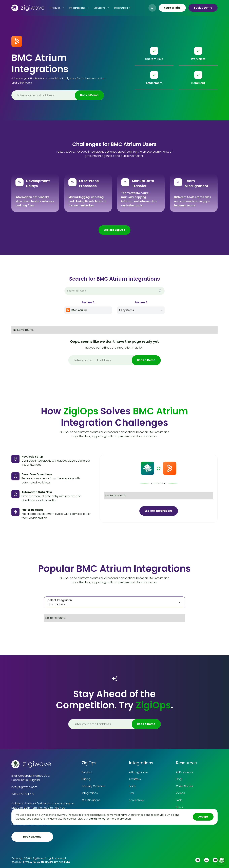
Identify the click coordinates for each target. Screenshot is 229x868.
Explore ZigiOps (114, 230)
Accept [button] (203, 817)
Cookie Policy (49, 862)
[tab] (114, 602)
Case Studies (184, 786)
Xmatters (135, 779)
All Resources (184, 772)
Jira (131, 793)
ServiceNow (137, 800)
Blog (179, 779)
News (179, 807)
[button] (57, 8)
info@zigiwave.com (24, 787)
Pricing (86, 779)
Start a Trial (172, 8)
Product (87, 772)
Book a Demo (203, 8)
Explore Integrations (159, 511)
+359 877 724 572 (23, 794)
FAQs (179, 800)
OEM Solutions (91, 800)
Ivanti (132, 786)
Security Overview (93, 786)
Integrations (90, 793)
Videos (180, 793)
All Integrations (139, 772)
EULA (67, 862)
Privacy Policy (32, 862)
